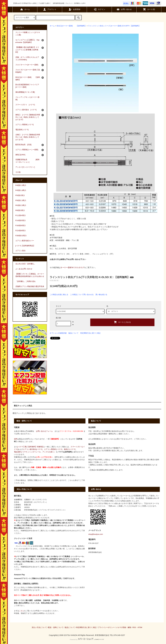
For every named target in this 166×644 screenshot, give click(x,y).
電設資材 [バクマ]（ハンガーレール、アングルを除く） (35, 452)
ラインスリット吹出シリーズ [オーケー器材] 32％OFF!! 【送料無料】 (114, 26)
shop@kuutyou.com (96, 534)
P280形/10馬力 (21, 236)
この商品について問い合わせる (82, 295)
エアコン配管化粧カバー (25, 241)
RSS (134, 627)
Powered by (87, 639)
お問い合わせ (124, 9)
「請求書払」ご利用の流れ (26, 281)
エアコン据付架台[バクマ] (33, 449)
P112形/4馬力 (21, 215)
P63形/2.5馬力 (21, 205)
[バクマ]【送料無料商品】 (25, 246)
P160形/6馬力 (21, 226)
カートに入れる (122, 322)
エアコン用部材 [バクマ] (53, 449)
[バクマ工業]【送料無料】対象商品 (30, 447)
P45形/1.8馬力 (21, 190)
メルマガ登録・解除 (124, 627)
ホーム (25, 9)
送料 (16, 439)
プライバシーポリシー (106, 627)
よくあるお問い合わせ (24, 269)
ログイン (99, 9)
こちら (22, 611)
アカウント (50, 9)
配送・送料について (56, 627)
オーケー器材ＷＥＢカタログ (72, 267)
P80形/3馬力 (20, 210)
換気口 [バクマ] (70, 449)
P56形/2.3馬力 (21, 200)
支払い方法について (39, 627)
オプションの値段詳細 (58, 333)
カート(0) (149, 9)
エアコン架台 (20, 251)
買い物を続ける (101, 295)
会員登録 (74, 9)
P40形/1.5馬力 (21, 185)
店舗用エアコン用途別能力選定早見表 (30, 286)
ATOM (140, 627)
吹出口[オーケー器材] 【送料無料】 (71, 26)
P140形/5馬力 (21, 221)
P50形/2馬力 (20, 195)
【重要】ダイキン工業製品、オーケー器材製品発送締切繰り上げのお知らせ (30, 275)
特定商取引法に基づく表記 (90, 333)
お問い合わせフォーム (44, 431)
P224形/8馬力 (21, 231)
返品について (73, 333)
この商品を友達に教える (59, 295)
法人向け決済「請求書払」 (26, 264)
